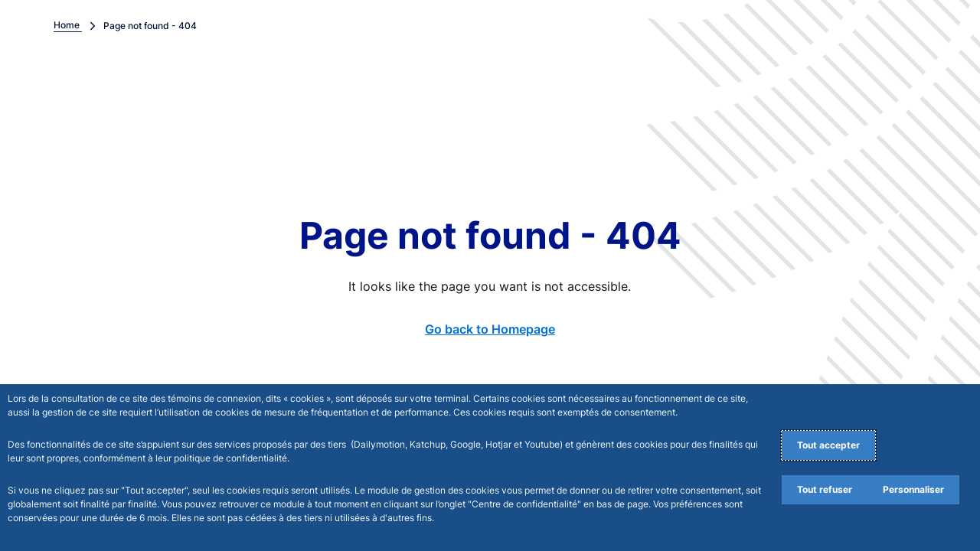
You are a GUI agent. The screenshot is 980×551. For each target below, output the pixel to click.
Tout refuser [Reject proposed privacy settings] (825, 489)
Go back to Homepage (490, 329)
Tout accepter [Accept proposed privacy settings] (828, 445)
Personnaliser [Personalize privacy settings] (913, 489)
